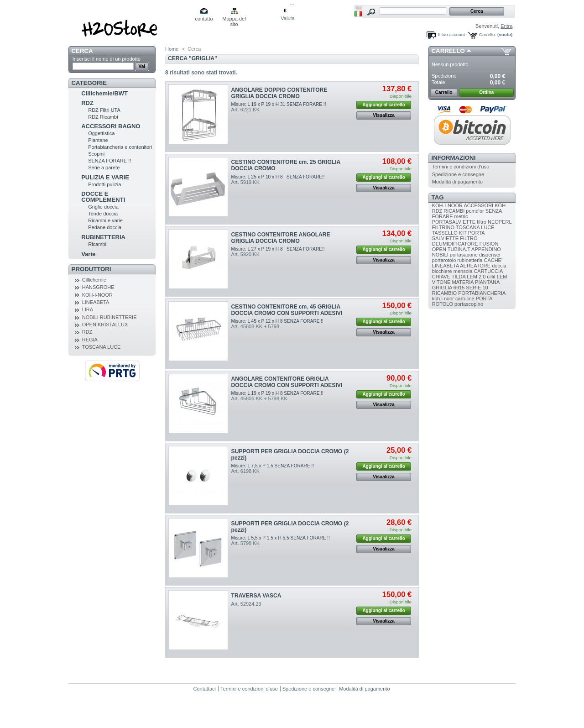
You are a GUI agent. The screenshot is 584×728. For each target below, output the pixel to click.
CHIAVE (441, 277)
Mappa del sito (234, 19)
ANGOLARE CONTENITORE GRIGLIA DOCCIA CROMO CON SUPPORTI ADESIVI (287, 382)
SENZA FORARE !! (109, 161)
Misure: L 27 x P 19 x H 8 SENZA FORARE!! (278, 249)
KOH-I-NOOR (97, 295)
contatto (204, 19)
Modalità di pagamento (457, 182)
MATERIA (463, 282)
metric (461, 216)
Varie (88, 254)
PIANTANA (487, 282)
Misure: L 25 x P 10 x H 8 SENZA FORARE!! (278, 177)
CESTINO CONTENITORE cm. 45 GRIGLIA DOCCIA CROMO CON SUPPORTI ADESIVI (287, 310)
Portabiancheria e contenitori (120, 147)
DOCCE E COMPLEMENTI (103, 197)
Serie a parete (104, 168)
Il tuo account (451, 34)
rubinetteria (470, 260)
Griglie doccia (103, 207)
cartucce (465, 299)
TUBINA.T (459, 249)
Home (172, 49)
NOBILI (440, 255)
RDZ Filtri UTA (104, 110)
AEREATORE (475, 266)
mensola (463, 271)
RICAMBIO (444, 293)
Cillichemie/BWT (104, 93)
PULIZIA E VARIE (105, 177)
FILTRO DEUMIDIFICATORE (455, 241)
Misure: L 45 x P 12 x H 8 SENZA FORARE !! (277, 321)
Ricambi (97, 244)
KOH (500, 205)
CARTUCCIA (488, 271)
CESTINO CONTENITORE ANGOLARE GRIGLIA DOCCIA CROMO (281, 238)
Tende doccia (103, 214)
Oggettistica (101, 133)
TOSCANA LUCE (102, 347)
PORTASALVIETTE (454, 222)
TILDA (459, 277)
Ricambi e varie (105, 220)
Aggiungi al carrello (383, 105)
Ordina (486, 92)
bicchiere (442, 271)
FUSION (489, 244)
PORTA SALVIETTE (458, 236)
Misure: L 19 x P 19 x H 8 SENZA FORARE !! (277, 393)
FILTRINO (443, 227)
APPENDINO (486, 249)
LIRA (88, 309)
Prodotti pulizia (104, 184)
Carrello (448, 51)
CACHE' (493, 260)
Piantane (98, 140)
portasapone (464, 255)
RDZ (87, 103)
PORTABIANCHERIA (482, 293)
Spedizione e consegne (458, 174)
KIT (463, 233)
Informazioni (454, 158)
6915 (459, 288)
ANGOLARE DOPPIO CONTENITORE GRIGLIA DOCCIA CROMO (279, 93)
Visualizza (384, 115)
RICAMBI (454, 211)
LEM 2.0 (476, 277)
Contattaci (205, 689)
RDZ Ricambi (103, 117)
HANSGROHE (98, 287)
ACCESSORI (478, 205)
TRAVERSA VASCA (256, 596)
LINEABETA (96, 302)
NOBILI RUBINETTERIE (109, 317)
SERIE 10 (477, 288)
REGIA (90, 340)
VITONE (441, 282)
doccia (499, 266)
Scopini (96, 154)
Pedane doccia (105, 227)
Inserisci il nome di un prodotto (107, 59)
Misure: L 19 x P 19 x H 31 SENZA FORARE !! (279, 104)
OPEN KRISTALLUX (105, 325)
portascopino (469, 304)
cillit (491, 277)
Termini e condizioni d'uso (461, 167)
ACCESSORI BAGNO (111, 126)
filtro (482, 222)
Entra (506, 26)
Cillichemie (94, 280)
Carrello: (488, 34)
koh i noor (443, 299)
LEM (502, 277)
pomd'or (475, 211)
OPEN (439, 249)
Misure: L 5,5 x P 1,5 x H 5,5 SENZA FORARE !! (281, 538)
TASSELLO (445, 233)
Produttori (91, 269)
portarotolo (444, 260)
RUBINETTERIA (103, 237)
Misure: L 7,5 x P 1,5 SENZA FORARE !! (273, 466)
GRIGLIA (442, 288)
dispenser (490, 255)
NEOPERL (500, 222)
